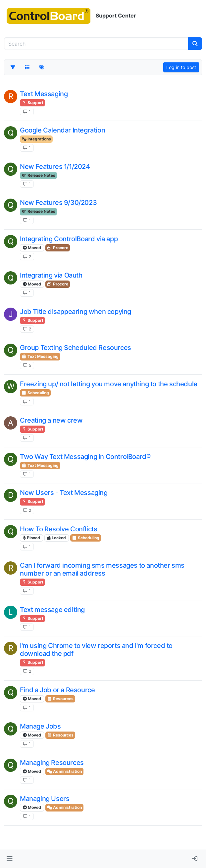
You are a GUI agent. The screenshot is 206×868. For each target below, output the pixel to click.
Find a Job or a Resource (57, 690)
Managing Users (45, 799)
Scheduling (35, 393)
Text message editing (52, 610)
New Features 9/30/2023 (58, 203)
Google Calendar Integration (62, 130)
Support (32, 103)
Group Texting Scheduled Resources (76, 348)
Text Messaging (44, 94)
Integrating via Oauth (51, 275)
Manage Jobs (40, 726)
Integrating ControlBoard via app (69, 239)
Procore (58, 248)
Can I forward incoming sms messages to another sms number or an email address (102, 569)
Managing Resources (52, 763)
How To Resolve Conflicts (58, 529)
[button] (9, 859)
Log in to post (181, 67)
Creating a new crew (51, 420)
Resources (60, 699)
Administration (64, 771)
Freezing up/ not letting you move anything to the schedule (109, 384)
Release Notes (38, 175)
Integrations (36, 139)
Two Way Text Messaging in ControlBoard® (85, 457)
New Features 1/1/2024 (55, 167)
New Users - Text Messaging (64, 493)
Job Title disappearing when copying (76, 312)
